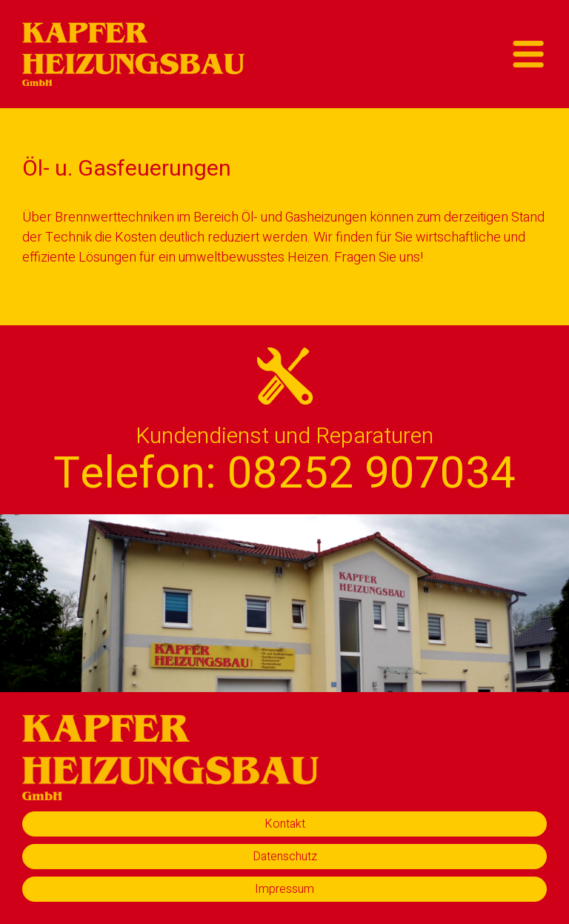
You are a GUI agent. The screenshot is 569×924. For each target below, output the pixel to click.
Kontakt (285, 824)
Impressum (284, 889)
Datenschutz (285, 857)
